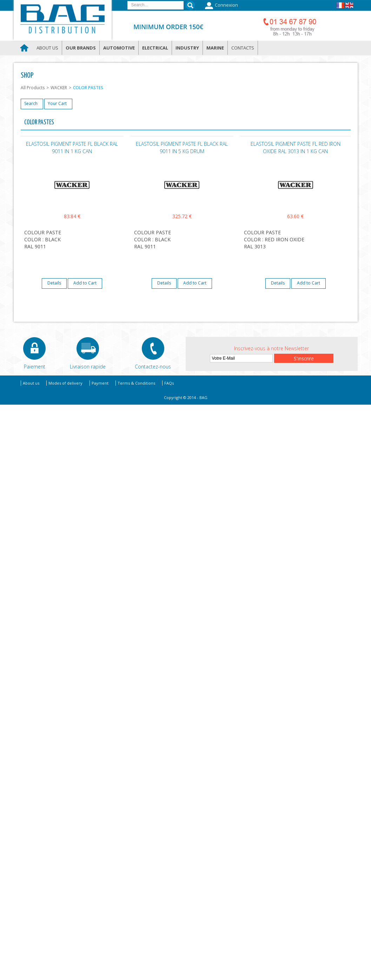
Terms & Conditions (136, 383)
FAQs (169, 383)
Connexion (221, 6)
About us (47, 48)
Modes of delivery (65, 383)
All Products (33, 88)
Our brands (81, 48)
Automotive (119, 48)
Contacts (243, 48)
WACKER (59, 88)
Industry (187, 48)
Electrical (155, 48)
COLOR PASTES (88, 88)
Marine (215, 48)
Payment (100, 383)
